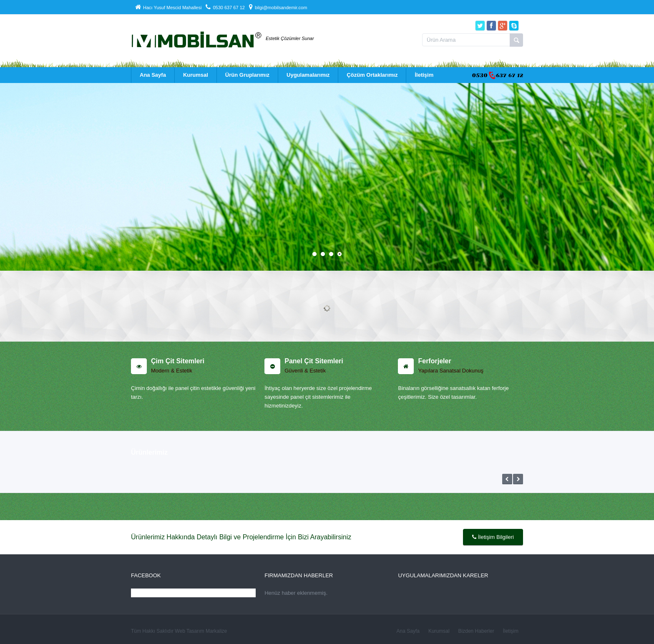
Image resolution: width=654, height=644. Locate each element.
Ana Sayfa (153, 75)
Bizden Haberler (476, 631)
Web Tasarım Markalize (201, 631)
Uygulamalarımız (308, 75)
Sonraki (518, 479)
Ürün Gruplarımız (247, 75)
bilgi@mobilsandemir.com (278, 8)
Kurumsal (196, 75)
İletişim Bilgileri (493, 537)
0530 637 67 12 (225, 8)
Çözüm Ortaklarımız (372, 75)
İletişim (424, 75)
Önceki (507, 479)
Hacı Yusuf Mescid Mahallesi (168, 8)
